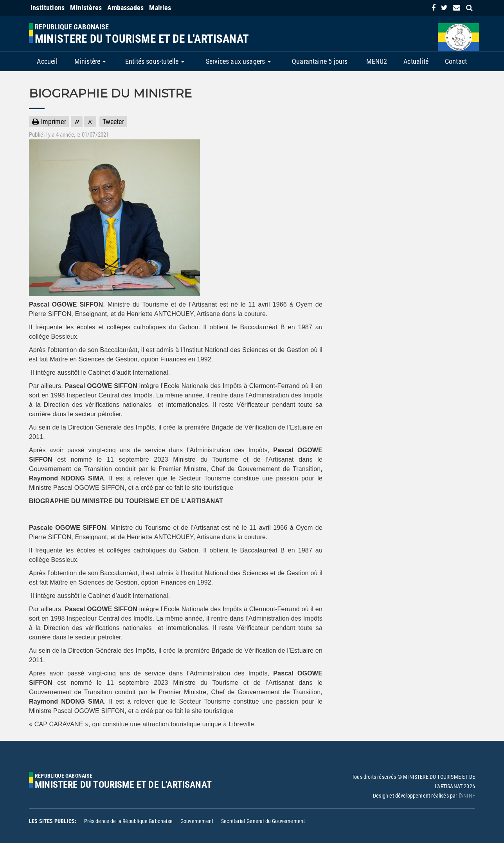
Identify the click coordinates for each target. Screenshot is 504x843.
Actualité (416, 61)
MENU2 (377, 61)
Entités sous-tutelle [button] (155, 61)
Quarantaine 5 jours (320, 61)
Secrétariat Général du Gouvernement (263, 821)
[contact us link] (457, 8)
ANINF (468, 796)
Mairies (160, 8)
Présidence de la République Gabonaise (128, 821)
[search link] (469, 8)
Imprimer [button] (49, 122)
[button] (77, 122)
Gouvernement (197, 821)
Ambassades (125, 8)
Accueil (47, 61)
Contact (456, 61)
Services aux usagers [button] (238, 61)
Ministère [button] (90, 61)
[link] (434, 8)
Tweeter (113, 122)
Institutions (48, 8)
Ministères (86, 8)
